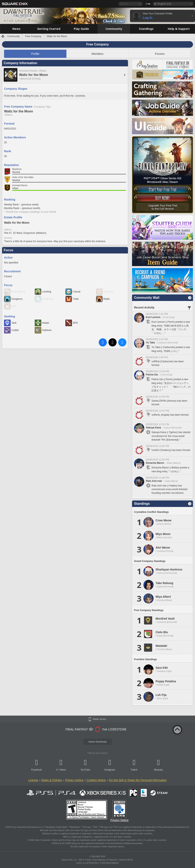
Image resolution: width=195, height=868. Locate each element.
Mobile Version (100, 719)
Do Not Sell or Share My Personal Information (138, 780)
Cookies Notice (96, 780)
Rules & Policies (52, 780)
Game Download (97, 742)
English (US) (164, 4)
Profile (35, 54)
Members (97, 54)
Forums (160, 54)
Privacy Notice (74, 780)
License (33, 780)
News (63, 770)
